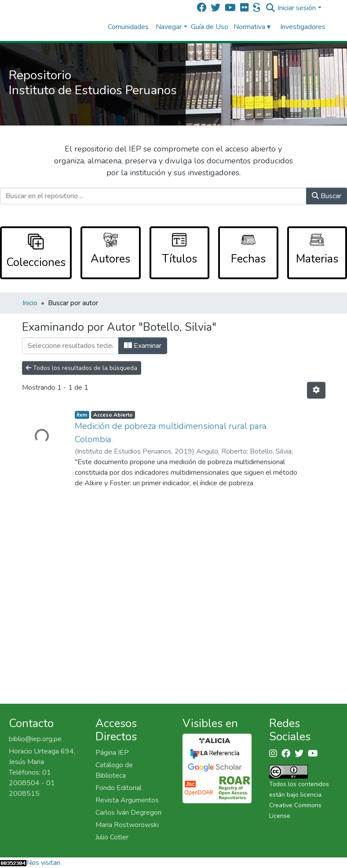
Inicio (30, 303)
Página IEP (112, 753)
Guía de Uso (210, 27)
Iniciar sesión (297, 8)
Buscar (327, 196)
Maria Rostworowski (127, 825)
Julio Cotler (112, 837)
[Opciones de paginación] (316, 390)
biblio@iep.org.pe (35, 739)
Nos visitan (43, 863)
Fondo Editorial (119, 788)
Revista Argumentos (127, 800)
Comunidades (128, 27)
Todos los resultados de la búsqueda (82, 368)
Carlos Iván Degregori (128, 813)
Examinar (143, 346)
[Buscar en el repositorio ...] (153, 196)
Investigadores (303, 27)
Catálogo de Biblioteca (114, 770)
